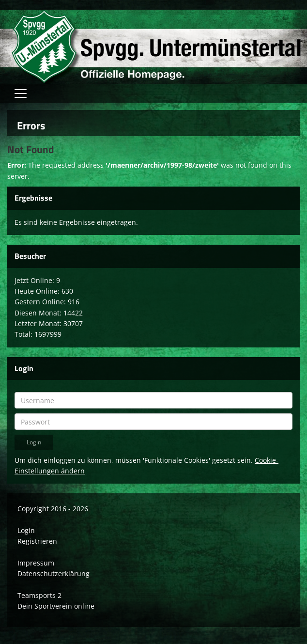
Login (26, 530)
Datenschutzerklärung (54, 573)
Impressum (36, 563)
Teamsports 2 (39, 595)
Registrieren (37, 541)
